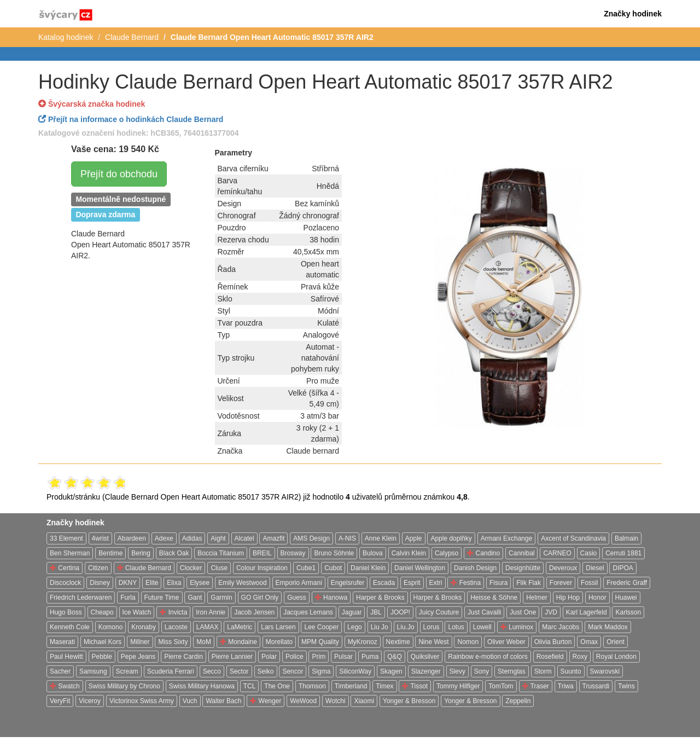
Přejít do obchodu (119, 174)
